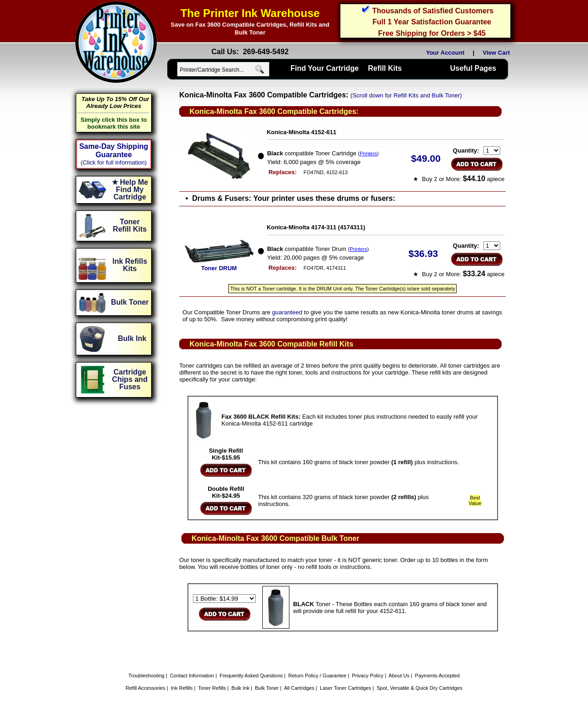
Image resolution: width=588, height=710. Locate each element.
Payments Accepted (437, 676)
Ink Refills (182, 688)
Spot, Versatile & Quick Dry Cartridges (419, 688)
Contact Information (192, 676)
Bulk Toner (267, 688)
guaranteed (287, 312)
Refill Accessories (146, 688)
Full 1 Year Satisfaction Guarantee (432, 22)
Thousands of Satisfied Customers (433, 11)
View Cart (498, 53)
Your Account (445, 53)
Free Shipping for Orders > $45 (432, 33)
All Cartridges (299, 688)
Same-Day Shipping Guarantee (113, 151)
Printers (368, 153)
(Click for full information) (114, 162)
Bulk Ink (240, 688)
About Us (399, 676)
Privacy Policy (367, 676)
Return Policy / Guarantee (318, 676)
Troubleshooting (146, 676)
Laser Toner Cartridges (345, 688)
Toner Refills (212, 688)
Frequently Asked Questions (251, 676)
